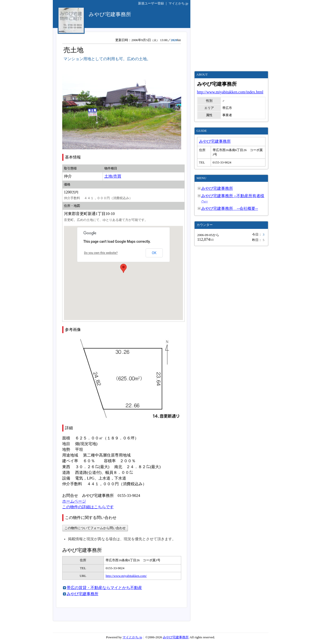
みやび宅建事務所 (83, 594)
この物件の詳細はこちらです (88, 507)
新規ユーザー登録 (151, 3)
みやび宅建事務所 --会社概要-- (230, 208)
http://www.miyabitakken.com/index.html (230, 92)
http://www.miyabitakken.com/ (126, 576)
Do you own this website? (101, 253)
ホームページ (74, 501)
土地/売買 (113, 176)
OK (154, 253)
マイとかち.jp (178, 3)
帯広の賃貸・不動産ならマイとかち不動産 (104, 588)
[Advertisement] (231, 35)
